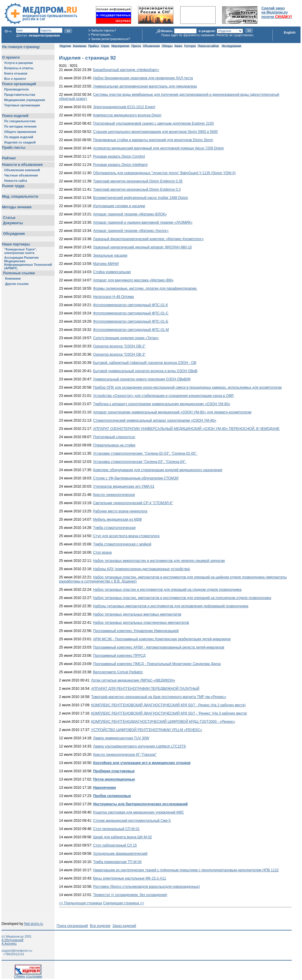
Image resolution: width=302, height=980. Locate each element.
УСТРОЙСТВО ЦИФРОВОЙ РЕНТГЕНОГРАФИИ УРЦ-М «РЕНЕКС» (147, 730)
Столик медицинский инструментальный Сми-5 (132, 821)
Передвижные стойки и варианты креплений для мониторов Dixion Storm (153, 140)
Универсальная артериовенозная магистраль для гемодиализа (145, 86)
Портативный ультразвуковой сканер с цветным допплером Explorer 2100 (154, 123)
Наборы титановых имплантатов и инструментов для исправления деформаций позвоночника (171, 606)
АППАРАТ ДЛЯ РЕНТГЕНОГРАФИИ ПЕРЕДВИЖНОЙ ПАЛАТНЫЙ (145, 689)
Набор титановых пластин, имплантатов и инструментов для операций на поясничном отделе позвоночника (182, 598)
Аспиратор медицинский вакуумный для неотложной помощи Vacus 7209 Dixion (159, 148)
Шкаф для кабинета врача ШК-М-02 (123, 837)
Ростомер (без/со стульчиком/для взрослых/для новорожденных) (147, 887)
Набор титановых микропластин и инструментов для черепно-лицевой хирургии (159, 561)
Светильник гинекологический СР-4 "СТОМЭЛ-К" (133, 503)
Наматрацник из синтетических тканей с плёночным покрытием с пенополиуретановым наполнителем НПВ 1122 (186, 870)
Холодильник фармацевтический (120, 854)
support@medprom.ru (17, 951)
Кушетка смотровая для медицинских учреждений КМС (139, 812)
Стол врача (102, 552)
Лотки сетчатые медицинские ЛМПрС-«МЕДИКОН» (133, 680)
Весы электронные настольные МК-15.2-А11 (130, 878)
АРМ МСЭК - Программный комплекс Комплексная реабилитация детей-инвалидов (162, 639)
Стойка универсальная (112, 272)
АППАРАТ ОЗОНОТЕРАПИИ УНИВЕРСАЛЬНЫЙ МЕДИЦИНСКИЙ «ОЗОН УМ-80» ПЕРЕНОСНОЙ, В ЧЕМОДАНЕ (186, 429)
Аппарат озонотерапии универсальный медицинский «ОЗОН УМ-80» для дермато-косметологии (172, 412)
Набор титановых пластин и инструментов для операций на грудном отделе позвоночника (167, 590)
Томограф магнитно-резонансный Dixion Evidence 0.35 (138, 181)
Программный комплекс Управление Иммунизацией (136, 631)
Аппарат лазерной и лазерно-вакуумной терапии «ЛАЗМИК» (143, 222)
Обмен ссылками (28, 975)
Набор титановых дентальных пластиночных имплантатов (141, 623)
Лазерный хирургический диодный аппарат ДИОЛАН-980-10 (143, 247)
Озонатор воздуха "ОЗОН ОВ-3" (119, 354)
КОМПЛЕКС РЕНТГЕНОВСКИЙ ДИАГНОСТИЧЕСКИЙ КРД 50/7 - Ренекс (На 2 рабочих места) (168, 705)
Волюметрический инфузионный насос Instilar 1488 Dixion (141, 198)
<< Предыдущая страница (81, 903)
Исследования (231, 46)
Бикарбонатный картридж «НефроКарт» (126, 70)
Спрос (105, 46)
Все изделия (100, 926)
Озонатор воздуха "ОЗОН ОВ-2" (119, 346)
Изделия (65, 46)
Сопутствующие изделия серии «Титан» (126, 338)
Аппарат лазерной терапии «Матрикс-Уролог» (131, 231)
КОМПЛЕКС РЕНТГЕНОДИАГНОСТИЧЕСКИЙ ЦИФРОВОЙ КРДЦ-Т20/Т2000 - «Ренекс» (163, 722)
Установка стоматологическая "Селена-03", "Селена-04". (140, 462)
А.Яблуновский (12, 940)
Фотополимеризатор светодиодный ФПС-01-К (131, 305)
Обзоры (167, 46)
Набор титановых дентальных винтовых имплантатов (137, 614)
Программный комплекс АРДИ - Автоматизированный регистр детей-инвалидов (159, 647)
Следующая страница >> (124, 903)
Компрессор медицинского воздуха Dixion (127, 115)
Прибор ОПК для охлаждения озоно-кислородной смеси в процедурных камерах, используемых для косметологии (188, 387)
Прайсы (93, 46)
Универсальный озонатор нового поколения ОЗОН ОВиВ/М (142, 379)
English (290, 32)
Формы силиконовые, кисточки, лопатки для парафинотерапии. (145, 288)
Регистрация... (102, 34)
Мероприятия (120, 46)
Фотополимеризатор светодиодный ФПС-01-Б (131, 321)
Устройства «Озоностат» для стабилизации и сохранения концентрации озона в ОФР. (164, 396)
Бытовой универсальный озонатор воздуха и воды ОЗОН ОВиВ (145, 371)
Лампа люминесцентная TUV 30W (121, 738)
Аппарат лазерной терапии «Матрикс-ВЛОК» (130, 214)
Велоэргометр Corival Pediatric (118, 672)
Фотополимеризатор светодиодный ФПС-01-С (131, 313)
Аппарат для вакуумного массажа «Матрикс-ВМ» (133, 280)
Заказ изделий (124, 926)
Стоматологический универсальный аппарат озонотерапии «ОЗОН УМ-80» (155, 420)
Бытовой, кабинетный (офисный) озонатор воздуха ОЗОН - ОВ (145, 363)
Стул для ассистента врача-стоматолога (126, 536)
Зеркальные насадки (110, 255)
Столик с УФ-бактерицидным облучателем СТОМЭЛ (136, 478)
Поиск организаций (72, 926)
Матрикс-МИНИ (106, 264)
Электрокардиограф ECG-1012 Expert (124, 107)
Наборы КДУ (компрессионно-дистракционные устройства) (142, 569)
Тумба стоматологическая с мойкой (122, 544)
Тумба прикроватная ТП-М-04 (117, 862)
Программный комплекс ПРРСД (119, 656)
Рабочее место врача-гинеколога (120, 511)
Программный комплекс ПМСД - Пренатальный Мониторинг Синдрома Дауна (157, 664)
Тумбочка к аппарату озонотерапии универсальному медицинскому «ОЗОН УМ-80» (162, 404)
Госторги (190, 46)
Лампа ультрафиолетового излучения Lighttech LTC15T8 (139, 746)
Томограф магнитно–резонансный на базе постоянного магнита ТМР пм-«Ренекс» (159, 697)
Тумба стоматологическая (114, 528)
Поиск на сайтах (208, 46)
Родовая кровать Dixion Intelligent (120, 165)
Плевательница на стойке (114, 445)
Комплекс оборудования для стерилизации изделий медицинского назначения (158, 470)
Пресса (136, 46)
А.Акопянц (9, 943)
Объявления (151, 46)
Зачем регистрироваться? (111, 39)
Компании (79, 46)
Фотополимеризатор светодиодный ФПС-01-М (131, 330)
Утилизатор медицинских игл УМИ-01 (124, 486)
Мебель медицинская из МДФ (118, 519)
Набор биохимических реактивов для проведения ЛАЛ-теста (143, 78)
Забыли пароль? (104, 30)
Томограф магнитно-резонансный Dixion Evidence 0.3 (137, 189)
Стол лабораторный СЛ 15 (115, 845)
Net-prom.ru (34, 924)
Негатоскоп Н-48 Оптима (114, 297)
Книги (178, 46)
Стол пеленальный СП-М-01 (116, 829)
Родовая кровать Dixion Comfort (119, 156)
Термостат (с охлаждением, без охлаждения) (130, 895)
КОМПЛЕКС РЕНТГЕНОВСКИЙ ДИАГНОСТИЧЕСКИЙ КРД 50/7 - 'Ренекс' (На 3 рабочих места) (169, 713)
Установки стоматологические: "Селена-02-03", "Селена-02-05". (145, 453)
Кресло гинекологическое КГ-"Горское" (125, 755)
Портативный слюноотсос (114, 437)
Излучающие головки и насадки (119, 206)
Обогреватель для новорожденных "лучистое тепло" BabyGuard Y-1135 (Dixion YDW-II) (165, 173)
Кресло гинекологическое (114, 495)
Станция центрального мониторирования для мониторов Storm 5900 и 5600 (156, 132)
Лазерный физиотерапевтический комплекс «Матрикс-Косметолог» (148, 239)
